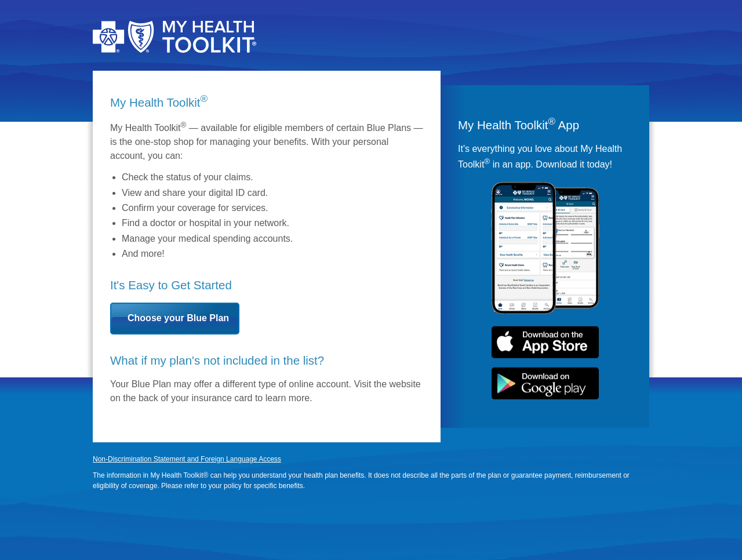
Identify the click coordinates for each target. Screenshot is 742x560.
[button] (175, 319)
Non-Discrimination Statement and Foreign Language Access (187, 459)
